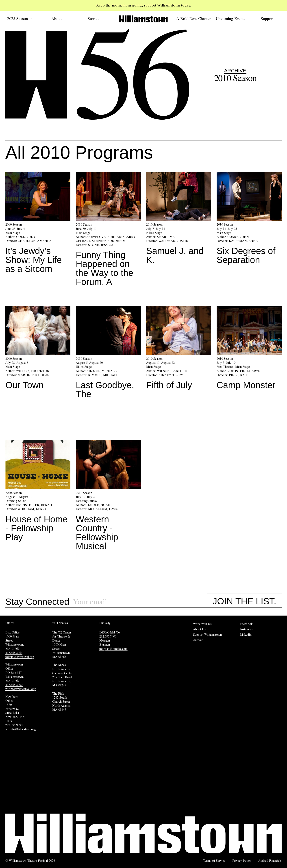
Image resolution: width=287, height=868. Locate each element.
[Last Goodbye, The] (108, 354)
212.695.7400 (108, 636)
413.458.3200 (14, 685)
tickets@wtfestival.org (20, 657)
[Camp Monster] (249, 349)
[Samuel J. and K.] (179, 220)
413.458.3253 (14, 653)
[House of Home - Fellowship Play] (38, 493)
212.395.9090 (14, 725)
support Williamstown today (167, 5)
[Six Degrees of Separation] (249, 220)
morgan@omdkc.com (113, 649)
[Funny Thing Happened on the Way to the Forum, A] (108, 231)
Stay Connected (37, 602)
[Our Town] (38, 349)
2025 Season (20, 19)
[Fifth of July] (179, 349)
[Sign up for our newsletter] (140, 602)
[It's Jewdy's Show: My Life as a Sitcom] (38, 224)
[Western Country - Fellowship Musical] (108, 497)
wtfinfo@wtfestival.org (21, 689)
